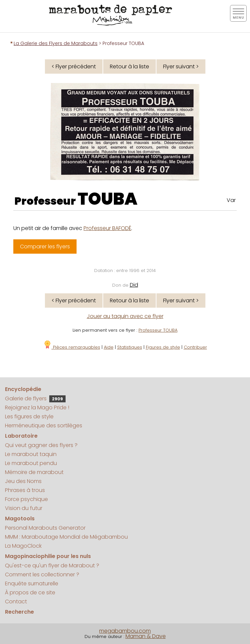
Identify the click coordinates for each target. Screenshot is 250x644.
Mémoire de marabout (34, 472)
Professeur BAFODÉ (107, 228)
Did (134, 285)
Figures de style (163, 347)
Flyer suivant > (181, 66)
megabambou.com (125, 631)
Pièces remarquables (72, 347)
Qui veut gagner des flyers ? (41, 445)
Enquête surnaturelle (32, 583)
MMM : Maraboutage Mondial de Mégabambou (66, 537)
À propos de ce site (30, 592)
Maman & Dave (146, 636)
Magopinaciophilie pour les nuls (48, 556)
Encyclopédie (23, 389)
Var (231, 200)
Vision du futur (24, 508)
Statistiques (130, 347)
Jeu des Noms (23, 481)
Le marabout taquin (31, 454)
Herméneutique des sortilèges (44, 425)
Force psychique (26, 499)
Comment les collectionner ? (42, 574)
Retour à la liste (129, 66)
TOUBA (108, 199)
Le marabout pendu (31, 463)
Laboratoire (21, 436)
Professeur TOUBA (158, 330)
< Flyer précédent (74, 66)
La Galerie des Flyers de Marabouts (56, 43)
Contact (16, 601)
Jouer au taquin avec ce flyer (125, 316)
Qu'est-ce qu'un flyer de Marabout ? (52, 565)
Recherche (19, 612)
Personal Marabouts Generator (45, 528)
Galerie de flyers (35, 398)
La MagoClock (23, 546)
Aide (109, 347)
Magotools (20, 518)
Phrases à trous (25, 490)
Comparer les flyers (45, 246)
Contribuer (195, 347)
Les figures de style (29, 416)
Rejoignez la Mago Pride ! (37, 407)
